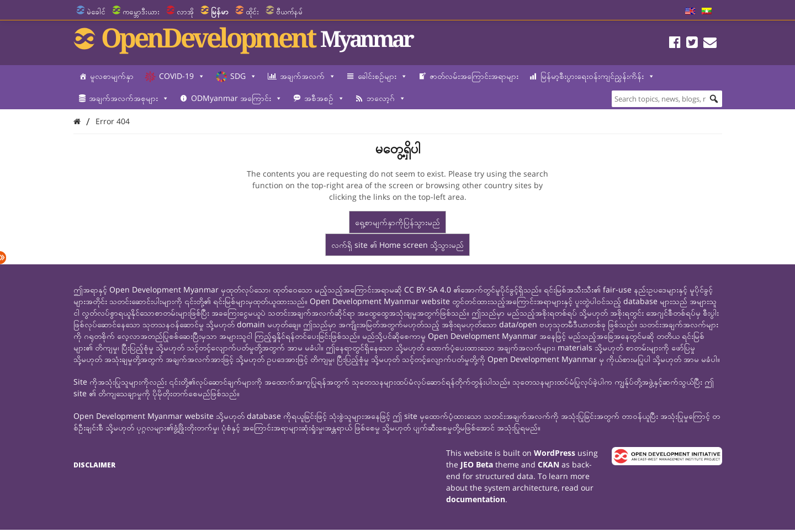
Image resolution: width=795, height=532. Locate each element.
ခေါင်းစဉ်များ (383, 76)
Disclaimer (94, 465)
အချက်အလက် (308, 76)
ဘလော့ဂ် (386, 98)
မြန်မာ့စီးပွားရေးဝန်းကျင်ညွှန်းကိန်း (598, 76)
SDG (243, 76)
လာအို (185, 12)
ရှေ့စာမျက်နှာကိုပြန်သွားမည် (397, 222)
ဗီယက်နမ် (289, 12)
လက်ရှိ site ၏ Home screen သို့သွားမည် (397, 245)
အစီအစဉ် (324, 98)
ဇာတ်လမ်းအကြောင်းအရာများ (474, 76)
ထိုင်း (252, 12)
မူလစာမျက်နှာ (112, 76)
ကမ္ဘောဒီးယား (141, 12)
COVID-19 (182, 76)
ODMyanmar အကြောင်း (237, 98)
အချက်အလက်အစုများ (129, 98)
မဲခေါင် (96, 12)
